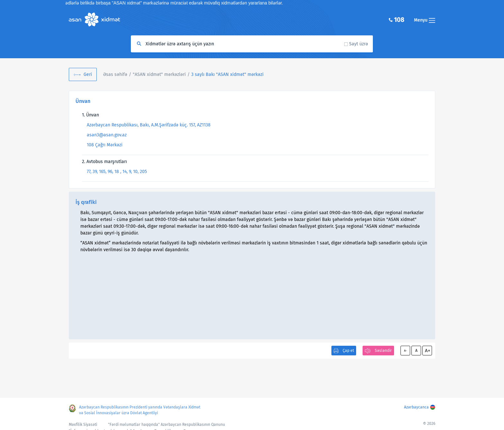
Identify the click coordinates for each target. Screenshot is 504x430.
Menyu (425, 20)
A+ (428, 351)
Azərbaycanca (416, 407)
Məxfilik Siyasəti (83, 425)
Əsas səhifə (115, 74)
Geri (88, 74)
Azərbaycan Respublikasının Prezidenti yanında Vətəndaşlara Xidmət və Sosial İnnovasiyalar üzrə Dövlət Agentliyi (140, 410)
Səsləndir (383, 351)
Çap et (348, 351)
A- (405, 351)
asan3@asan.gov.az (107, 135)
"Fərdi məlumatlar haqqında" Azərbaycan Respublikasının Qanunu (166, 425)
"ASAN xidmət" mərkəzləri (159, 74)
